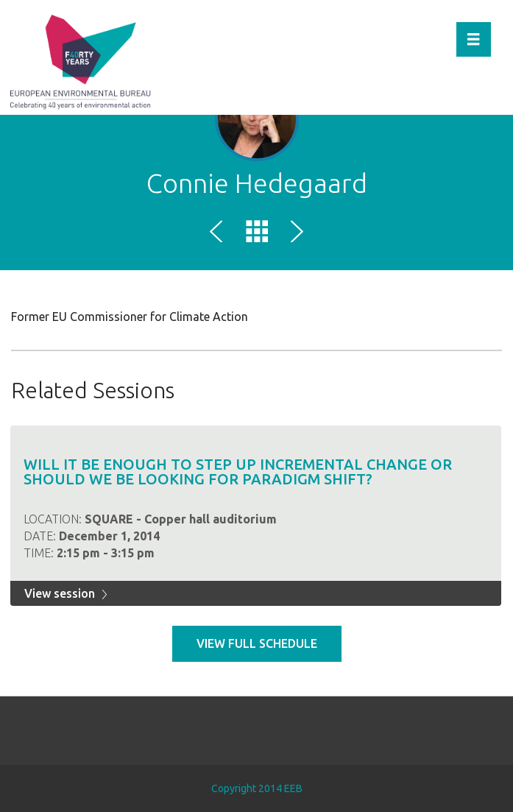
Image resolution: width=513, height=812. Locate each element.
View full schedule (257, 643)
